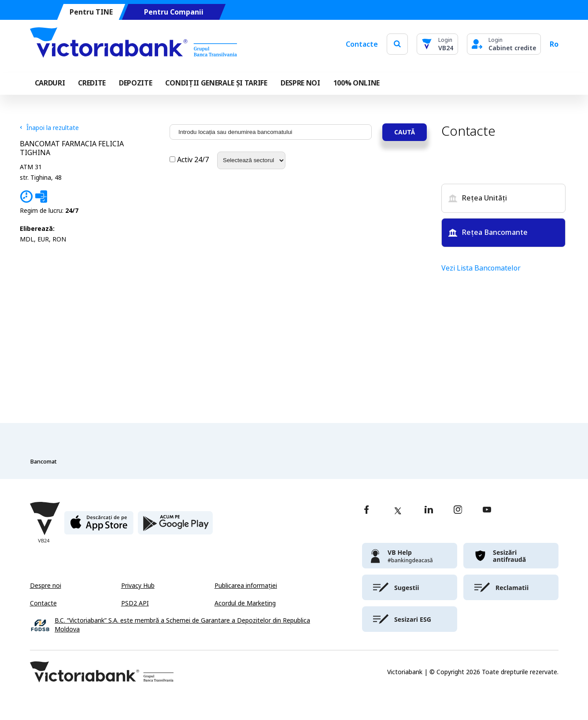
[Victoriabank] (133, 44)
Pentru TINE (91, 12)
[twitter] (398, 511)
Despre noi (46, 586)
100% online (357, 83)
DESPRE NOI (300, 83)
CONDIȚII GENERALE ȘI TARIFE (216, 83)
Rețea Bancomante (488, 232)
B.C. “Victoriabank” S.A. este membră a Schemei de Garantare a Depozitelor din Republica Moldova (182, 625)
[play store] (175, 526)
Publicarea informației (246, 586)
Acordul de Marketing (245, 603)
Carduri (50, 83)
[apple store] (99, 526)
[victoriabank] (410, 556)
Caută (405, 132)
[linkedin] (429, 510)
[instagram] (458, 510)
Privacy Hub (138, 586)
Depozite (135, 83)
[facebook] (366, 510)
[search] (397, 44)
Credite (92, 83)
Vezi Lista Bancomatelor (481, 268)
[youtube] (487, 510)
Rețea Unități (478, 198)
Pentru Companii (173, 12)
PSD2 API (135, 603)
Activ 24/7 (190, 160)
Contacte (362, 44)
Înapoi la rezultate (49, 128)
